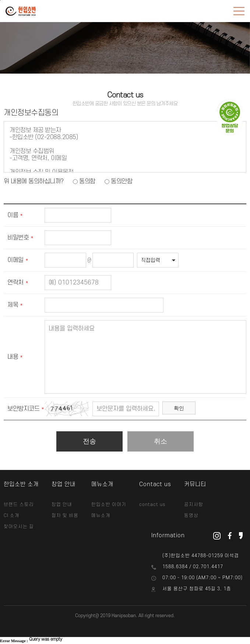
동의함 (87, 181)
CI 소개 (12, 516)
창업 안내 (62, 505)
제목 (13, 305)
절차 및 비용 (65, 516)
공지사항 (194, 505)
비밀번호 (18, 238)
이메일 (15, 260)
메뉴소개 (101, 516)
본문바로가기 (0, 0)
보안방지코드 (23, 409)
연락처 (15, 283)
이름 (13, 215)
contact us (152, 505)
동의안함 (122, 181)
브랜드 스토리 (19, 505)
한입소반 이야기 (109, 505)
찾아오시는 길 (19, 527)
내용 (13, 357)
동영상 (191, 516)
